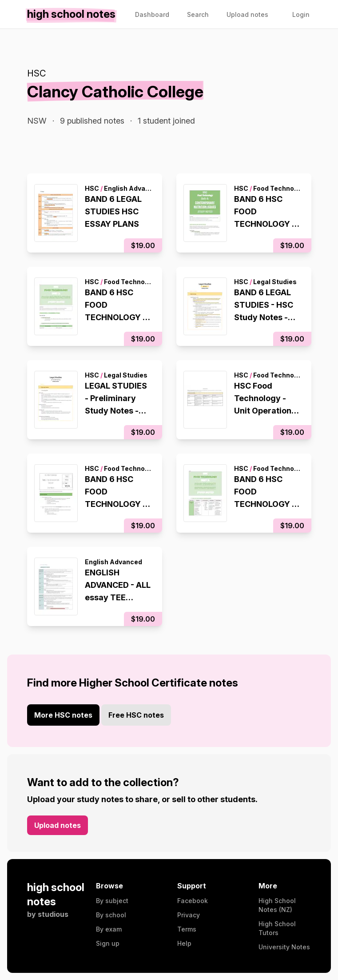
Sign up (108, 943)
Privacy (189, 915)
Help (184, 943)
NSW (37, 121)
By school (111, 915)
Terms (187, 929)
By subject (112, 901)
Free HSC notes (136, 715)
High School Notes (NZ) (277, 905)
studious (53, 914)
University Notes (284, 947)
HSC (36, 73)
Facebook (193, 901)
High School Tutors (277, 928)
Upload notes (58, 825)
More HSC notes (63, 715)
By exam (109, 929)
